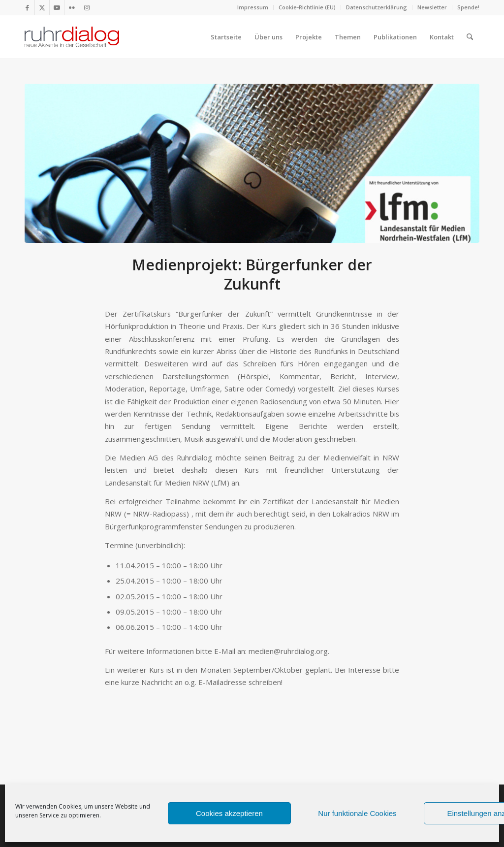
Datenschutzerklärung (377, 7)
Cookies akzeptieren (229, 813)
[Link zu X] (42, 7)
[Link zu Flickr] (72, 7)
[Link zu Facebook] (27, 7)
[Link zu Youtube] (57, 7)
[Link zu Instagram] (87, 7)
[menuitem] (253, 7)
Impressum (253, 7)
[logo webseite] (72, 37)
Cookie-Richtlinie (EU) (307, 7)
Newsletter (432, 7)
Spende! (468, 7)
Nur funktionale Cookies (357, 813)
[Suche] (470, 37)
